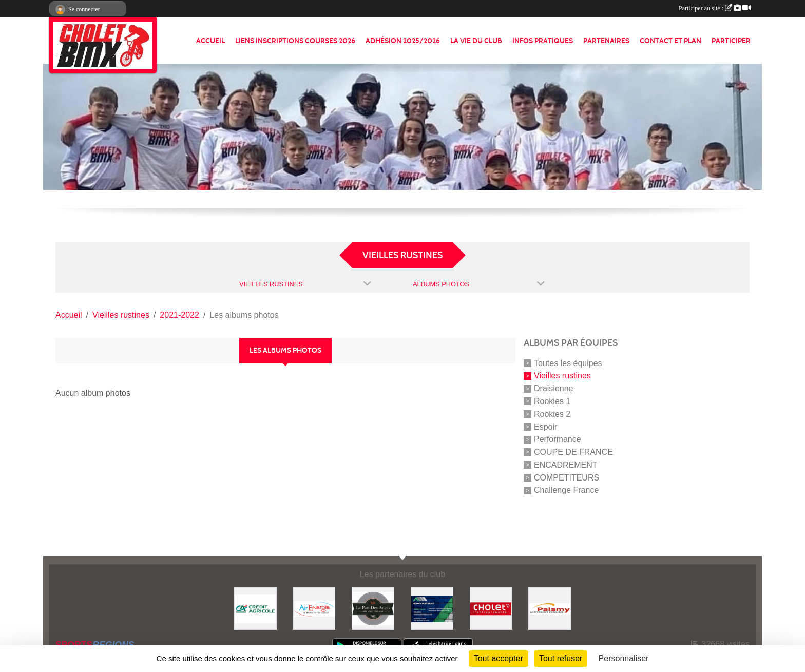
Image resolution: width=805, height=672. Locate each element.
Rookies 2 (552, 414)
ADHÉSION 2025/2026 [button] (403, 41)
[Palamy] (550, 608)
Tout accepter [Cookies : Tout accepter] (499, 658)
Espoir (545, 426)
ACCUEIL (210, 41)
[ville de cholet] (491, 608)
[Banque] (255, 608)
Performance (558, 439)
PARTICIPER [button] (731, 41)
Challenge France (566, 490)
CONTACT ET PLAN (670, 41)
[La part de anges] (373, 608)
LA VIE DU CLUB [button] (476, 41)
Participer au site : (715, 8)
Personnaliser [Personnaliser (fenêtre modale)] (624, 658)
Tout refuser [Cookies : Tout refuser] (561, 658)
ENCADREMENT (566, 465)
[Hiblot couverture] (432, 608)
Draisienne (553, 388)
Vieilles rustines (562, 376)
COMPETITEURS (567, 477)
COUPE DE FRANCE (573, 452)
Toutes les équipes (568, 363)
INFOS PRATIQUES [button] (543, 41)
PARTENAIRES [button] (606, 41)
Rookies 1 (552, 401)
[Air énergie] (314, 608)
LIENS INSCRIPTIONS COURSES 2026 (295, 41)
